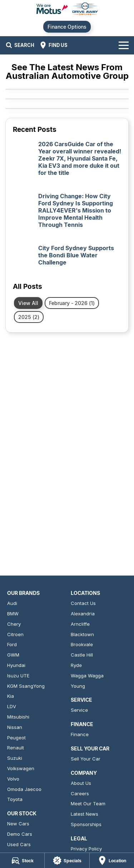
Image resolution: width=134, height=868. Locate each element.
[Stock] (22, 860)
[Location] (112, 860)
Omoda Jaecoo (24, 789)
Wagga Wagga (87, 676)
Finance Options (67, 27)
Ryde (76, 665)
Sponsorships (86, 824)
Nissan (15, 727)
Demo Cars (20, 834)
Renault (16, 748)
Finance (80, 734)
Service (79, 710)
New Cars (18, 824)
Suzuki (15, 758)
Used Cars (19, 844)
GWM (13, 655)
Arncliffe (80, 624)
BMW (13, 614)
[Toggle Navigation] (124, 45)
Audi (12, 603)
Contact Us (83, 603)
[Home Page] (67, 9)
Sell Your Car (86, 759)
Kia (11, 696)
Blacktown (82, 634)
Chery (14, 624)
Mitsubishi (18, 717)
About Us (81, 783)
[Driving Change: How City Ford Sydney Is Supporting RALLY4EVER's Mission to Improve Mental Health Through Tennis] (67, 215)
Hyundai (16, 665)
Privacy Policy (86, 849)
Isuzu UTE (18, 676)
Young (78, 686)
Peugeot (16, 738)
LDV (12, 706)
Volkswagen (21, 768)
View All (28, 303)
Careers (80, 793)
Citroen (15, 634)
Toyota (15, 799)
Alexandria (83, 614)
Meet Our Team (88, 803)
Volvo (13, 779)
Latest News (85, 814)
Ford (12, 644)
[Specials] (67, 860)
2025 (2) (29, 317)
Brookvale (82, 644)
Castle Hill (82, 655)
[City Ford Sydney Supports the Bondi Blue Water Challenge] (67, 260)
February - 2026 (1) (72, 303)
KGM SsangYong (26, 686)
